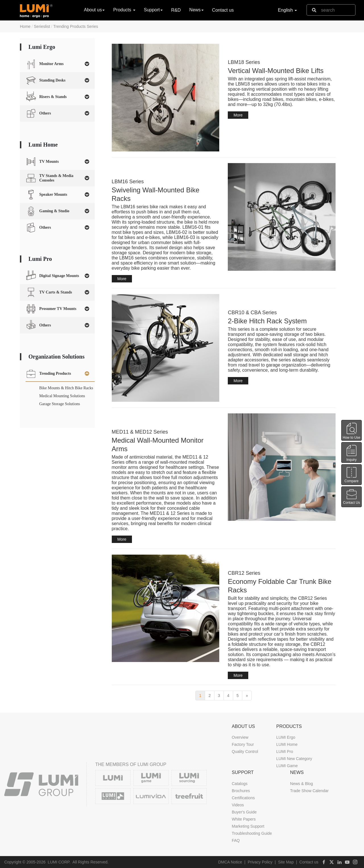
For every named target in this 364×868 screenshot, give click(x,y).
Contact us (223, 10)
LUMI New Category (294, 759)
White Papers (244, 819)
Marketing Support (248, 826)
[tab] (57, 64)
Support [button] (153, 10)
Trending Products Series (76, 26)
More (238, 115)
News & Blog (301, 784)
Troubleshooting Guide (252, 833)
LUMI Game (287, 766)
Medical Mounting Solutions (62, 396)
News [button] (197, 10)
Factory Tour (243, 744)
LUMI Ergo (286, 737)
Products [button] (124, 10)
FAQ (236, 840)
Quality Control (245, 752)
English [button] (287, 10)
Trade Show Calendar (309, 791)
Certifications (243, 798)
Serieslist (42, 26)
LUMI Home (287, 744)
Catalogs (240, 784)
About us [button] (94, 10)
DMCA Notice (230, 862)
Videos (238, 805)
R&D (176, 10)
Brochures (241, 791)
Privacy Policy (260, 862)
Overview (240, 737)
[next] (247, 696)
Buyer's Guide (244, 812)
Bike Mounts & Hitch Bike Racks (66, 388)
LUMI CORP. (59, 862)
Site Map (286, 862)
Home (25, 26)
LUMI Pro (285, 752)
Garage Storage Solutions (60, 404)
